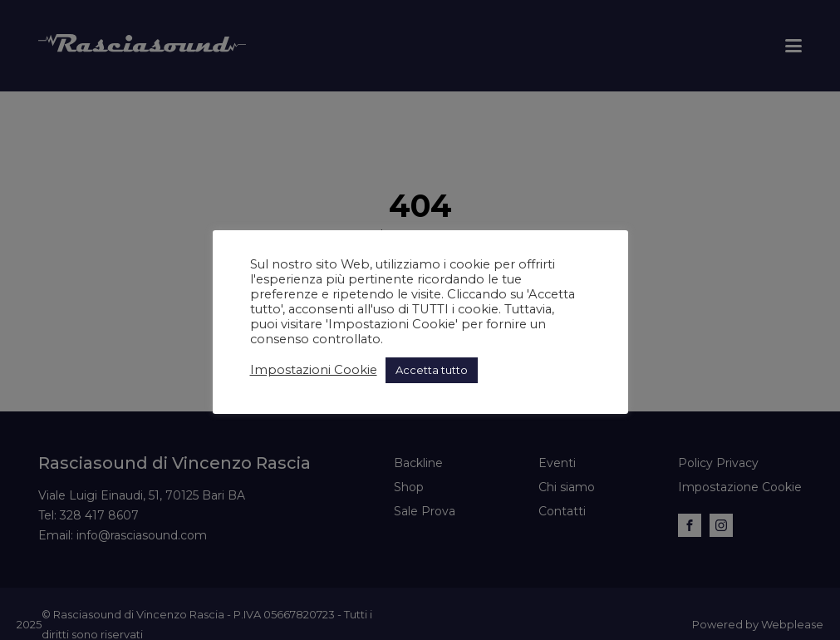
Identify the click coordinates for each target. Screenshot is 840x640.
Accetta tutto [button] (432, 370)
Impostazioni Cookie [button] (314, 370)
